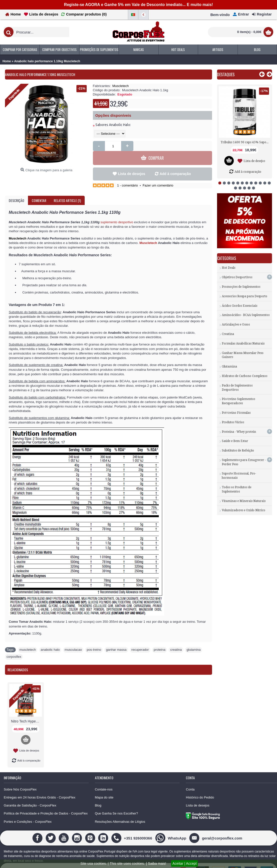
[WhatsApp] (171, 828)
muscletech (28, 640)
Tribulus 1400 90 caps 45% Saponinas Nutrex (245, 142)
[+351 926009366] (132, 828)
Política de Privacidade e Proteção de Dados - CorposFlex (46, 803)
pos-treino (94, 640)
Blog (98, 795)
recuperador (140, 640)
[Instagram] (78, 828)
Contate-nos (104, 779)
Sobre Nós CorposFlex (20, 779)
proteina (159, 640)
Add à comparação (175, 164)
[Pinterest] (91, 828)
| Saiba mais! (156, 863)
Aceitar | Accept (184, 863)
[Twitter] (51, 828)
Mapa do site (104, 787)
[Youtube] (64, 828)
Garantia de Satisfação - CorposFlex (30, 795)
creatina (176, 640)
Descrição (16, 190)
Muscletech (121, 86)
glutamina (194, 640)
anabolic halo (50, 640)
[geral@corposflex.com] (216, 828)
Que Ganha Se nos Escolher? (117, 803)
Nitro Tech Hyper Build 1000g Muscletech (26, 711)
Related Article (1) (67, 190)
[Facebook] (38, 828)
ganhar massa (116, 640)
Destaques (226, 74)
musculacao (73, 640)
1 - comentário (128, 175)
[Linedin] (104, 828)
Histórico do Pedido (200, 787)
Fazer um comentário (158, 175)
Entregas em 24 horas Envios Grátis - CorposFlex (40, 787)
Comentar (39, 190)
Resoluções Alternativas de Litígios (120, 812)
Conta (190, 779)
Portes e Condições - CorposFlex (28, 812)
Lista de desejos (132, 164)
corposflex (14, 647)
